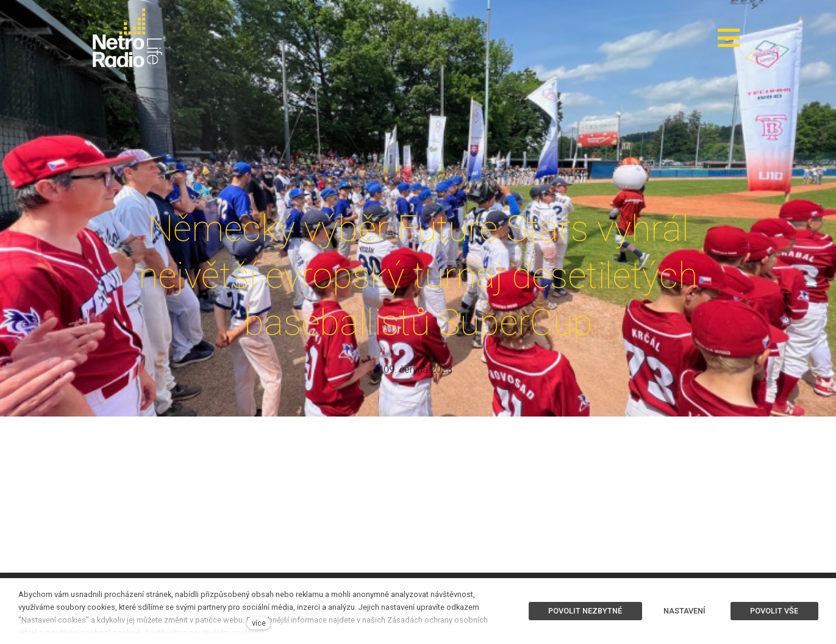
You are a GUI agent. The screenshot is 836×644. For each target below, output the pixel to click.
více (259, 623)
